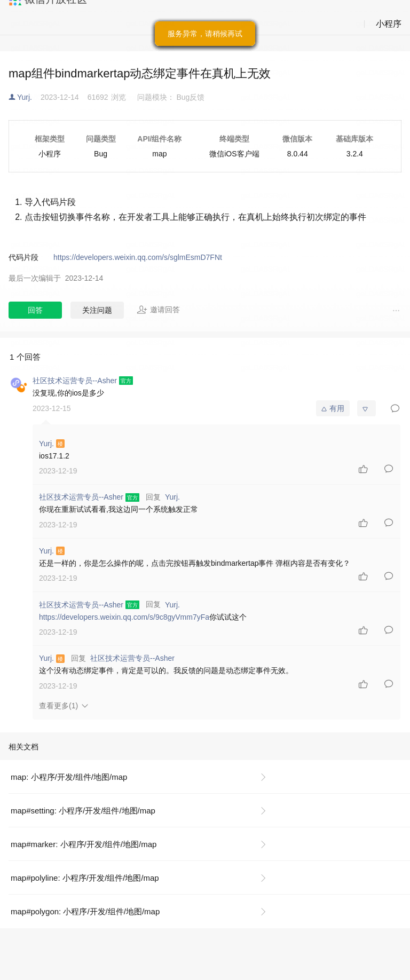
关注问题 (97, 310)
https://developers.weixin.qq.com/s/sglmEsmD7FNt (138, 257)
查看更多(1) (58, 706)
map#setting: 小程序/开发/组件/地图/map (83, 811)
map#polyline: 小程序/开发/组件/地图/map (85, 878)
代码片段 (23, 257)
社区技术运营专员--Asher (132, 658)
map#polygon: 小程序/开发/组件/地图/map (85, 911)
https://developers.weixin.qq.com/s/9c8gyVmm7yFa (124, 617)
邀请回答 (158, 310)
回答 (35, 310)
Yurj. (25, 97)
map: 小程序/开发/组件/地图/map (69, 777)
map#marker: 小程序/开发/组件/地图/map (84, 844)
